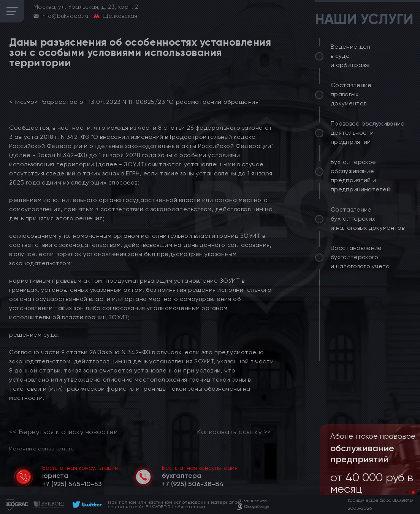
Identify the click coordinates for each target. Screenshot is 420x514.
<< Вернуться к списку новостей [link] (63, 432)
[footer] (86, 504)
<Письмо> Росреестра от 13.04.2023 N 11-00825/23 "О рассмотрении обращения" (135, 102)
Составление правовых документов (351, 94)
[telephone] (72, 484)
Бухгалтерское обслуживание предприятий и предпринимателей (361, 176)
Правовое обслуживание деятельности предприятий (368, 133)
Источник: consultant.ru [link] (41, 448)
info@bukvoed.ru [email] (65, 16)
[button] (407, 492)
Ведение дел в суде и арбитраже (351, 56)
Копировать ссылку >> (234, 432)
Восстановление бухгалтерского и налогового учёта (360, 257)
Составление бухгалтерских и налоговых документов (368, 219)
